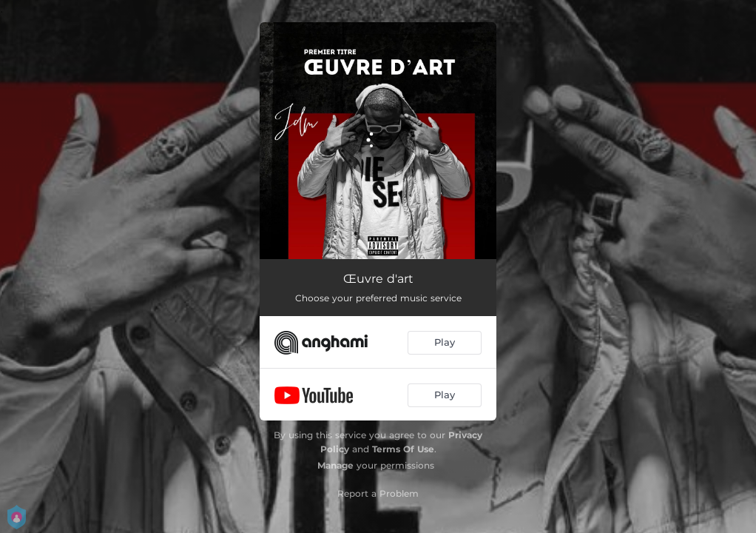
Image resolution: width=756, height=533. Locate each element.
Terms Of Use (403, 449)
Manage (335, 465)
